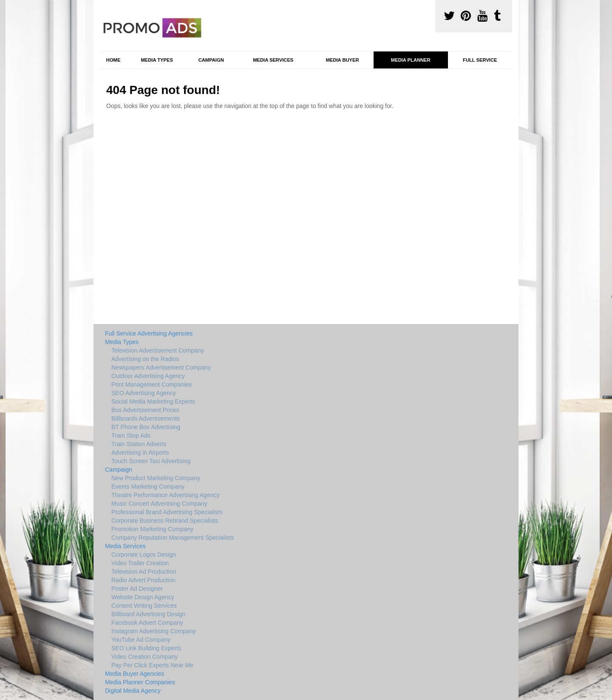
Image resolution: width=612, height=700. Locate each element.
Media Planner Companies (140, 682)
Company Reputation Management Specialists (173, 538)
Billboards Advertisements (146, 418)
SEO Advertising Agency (144, 393)
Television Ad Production (144, 572)
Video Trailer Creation (140, 563)
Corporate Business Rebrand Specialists (165, 521)
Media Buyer (343, 60)
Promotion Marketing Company (152, 529)
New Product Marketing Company (156, 478)
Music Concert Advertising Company (159, 504)
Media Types (157, 60)
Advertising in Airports (140, 452)
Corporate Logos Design (144, 555)
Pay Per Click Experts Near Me (152, 665)
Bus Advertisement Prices (145, 410)
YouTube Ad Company (141, 640)
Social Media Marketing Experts (153, 401)
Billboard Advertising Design (148, 614)
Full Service (480, 60)
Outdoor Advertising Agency (148, 376)
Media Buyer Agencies (135, 674)
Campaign (211, 60)
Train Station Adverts (139, 444)
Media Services (273, 60)
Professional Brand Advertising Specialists (167, 512)
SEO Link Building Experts (146, 648)
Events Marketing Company (148, 487)
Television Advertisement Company (158, 350)
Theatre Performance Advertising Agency (165, 495)
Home (113, 60)
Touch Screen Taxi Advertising (151, 461)
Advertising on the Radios (145, 359)
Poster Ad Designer (137, 589)
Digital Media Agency (133, 691)
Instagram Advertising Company (153, 631)
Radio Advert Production (143, 580)
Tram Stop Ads (131, 435)
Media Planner (411, 60)
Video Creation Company (144, 657)
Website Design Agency (143, 597)
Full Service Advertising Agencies (149, 333)
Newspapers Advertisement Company (161, 367)
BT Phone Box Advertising (146, 427)
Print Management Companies (152, 384)
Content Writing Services (144, 606)
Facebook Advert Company (147, 623)
